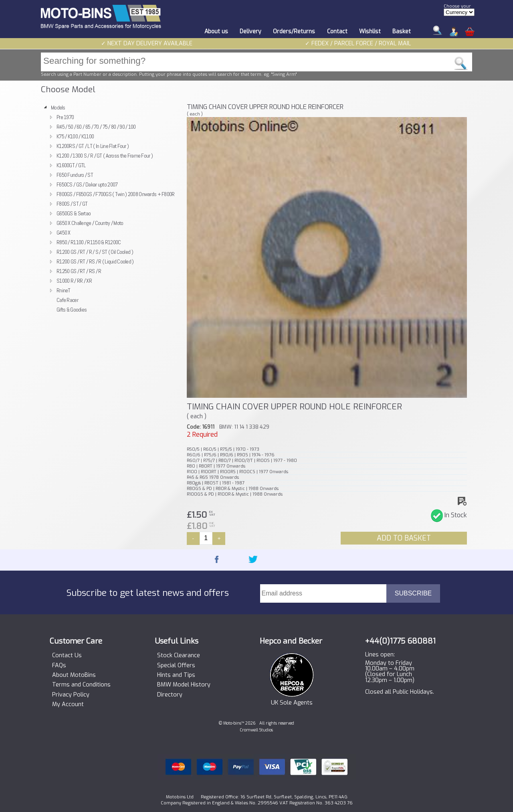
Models (58, 107)
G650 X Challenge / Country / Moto (90, 223)
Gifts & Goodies (72, 310)
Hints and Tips (176, 675)
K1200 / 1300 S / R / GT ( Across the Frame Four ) (105, 156)
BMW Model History (184, 685)
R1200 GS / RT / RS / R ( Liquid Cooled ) (95, 261)
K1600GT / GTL (71, 165)
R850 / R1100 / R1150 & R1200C (89, 242)
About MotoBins (74, 675)
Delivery (250, 31)
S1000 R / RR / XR (74, 281)
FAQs (59, 666)
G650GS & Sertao (74, 213)
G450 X (64, 233)
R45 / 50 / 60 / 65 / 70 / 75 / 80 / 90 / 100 (96, 127)
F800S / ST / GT (72, 204)
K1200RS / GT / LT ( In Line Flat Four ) (93, 146)
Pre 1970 (65, 117)
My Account (68, 705)
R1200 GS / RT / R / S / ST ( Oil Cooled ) (95, 252)
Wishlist (370, 31)
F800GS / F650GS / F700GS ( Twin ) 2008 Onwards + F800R (116, 194)
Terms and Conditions (81, 685)
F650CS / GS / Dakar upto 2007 (87, 184)
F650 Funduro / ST (75, 175)
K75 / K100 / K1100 (75, 136)
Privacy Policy (71, 695)
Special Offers (176, 666)
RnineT (64, 290)
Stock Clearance (179, 656)
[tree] (110, 209)
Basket (402, 31)
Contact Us (67, 656)
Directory (170, 695)
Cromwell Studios (256, 730)
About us (216, 31)
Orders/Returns (294, 31)
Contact (337, 31)
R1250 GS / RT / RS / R (79, 271)
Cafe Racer (67, 300)
